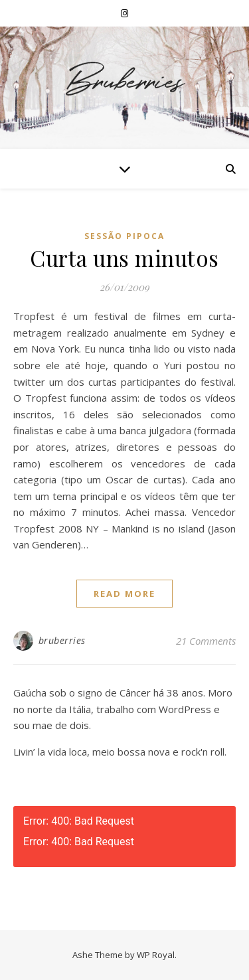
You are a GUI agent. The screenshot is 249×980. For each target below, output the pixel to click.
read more (124, 594)
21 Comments (206, 641)
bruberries (62, 640)
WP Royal (156, 955)
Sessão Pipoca (124, 236)
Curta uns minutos (124, 258)
